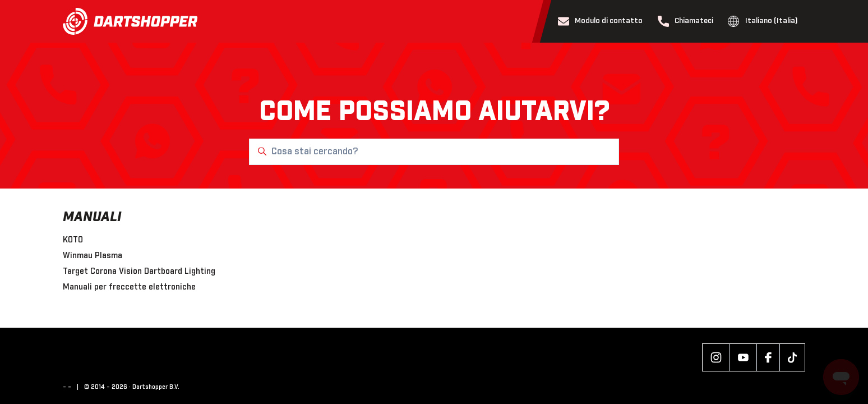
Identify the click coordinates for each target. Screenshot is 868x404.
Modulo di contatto (601, 21)
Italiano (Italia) (763, 21)
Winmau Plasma (93, 256)
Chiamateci (686, 21)
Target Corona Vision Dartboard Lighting (139, 272)
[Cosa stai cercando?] (434, 152)
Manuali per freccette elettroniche (129, 287)
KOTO (73, 240)
